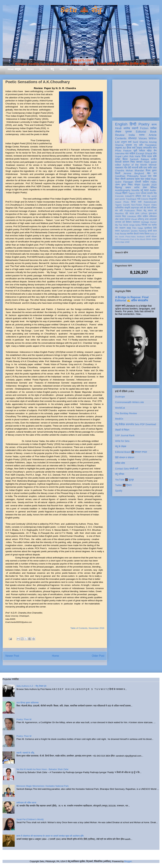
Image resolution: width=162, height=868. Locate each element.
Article (153, 135)
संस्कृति (127, 208)
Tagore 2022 (134, 193)
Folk (117, 234)
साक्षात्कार (119, 168)
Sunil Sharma (140, 142)
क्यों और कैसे (145, 208)
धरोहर (118, 159)
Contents (121, 138)
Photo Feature (123, 151)
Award (118, 202)
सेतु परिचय (120, 474)
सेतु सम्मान (148, 211)
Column (145, 199)
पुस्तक (129, 132)
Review (120, 135)
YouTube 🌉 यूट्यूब (124, 480)
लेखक (118, 132)
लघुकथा (118, 148)
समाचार (139, 162)
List (117, 142)
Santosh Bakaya (139, 159)
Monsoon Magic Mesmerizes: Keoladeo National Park (42, 786)
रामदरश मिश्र (121, 216)
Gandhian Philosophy (127, 176)
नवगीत (154, 225)
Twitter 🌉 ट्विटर (123, 485)
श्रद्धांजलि (153, 199)
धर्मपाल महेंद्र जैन (148, 151)
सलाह (122, 219)
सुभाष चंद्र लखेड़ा (143, 179)
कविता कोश (120, 463)
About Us (108, 69)
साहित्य (146, 182)
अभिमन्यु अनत (143, 219)
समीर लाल (152, 168)
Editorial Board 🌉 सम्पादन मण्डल (131, 452)
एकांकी (148, 237)
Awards (92, 69)
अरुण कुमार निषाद (124, 185)
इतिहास (138, 196)
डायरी (150, 231)
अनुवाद (139, 148)
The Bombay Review (126, 413)
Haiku (154, 182)
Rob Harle (135, 156)
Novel (143, 176)
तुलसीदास (148, 228)
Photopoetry (125, 239)
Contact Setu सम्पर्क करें (127, 469)
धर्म (124, 222)
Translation (151, 145)
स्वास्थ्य (127, 219)
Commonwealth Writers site (130, 402)
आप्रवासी (153, 219)
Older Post (98, 656)
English (121, 124)
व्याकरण (122, 228)
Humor (153, 222)
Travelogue (131, 199)
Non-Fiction (137, 205)
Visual (134, 219)
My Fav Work (122, 225)
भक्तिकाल (153, 216)
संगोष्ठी (127, 242)
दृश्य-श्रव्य (153, 214)
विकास (147, 234)
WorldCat (120, 408)
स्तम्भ (142, 135)
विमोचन (129, 222)
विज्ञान (125, 193)
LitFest (144, 214)
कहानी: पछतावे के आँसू (25, 753)
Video (154, 205)
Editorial (141, 132)
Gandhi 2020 (149, 185)
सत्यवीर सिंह (152, 193)
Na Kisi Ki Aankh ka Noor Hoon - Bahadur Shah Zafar (42, 769)
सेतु (52, 69)
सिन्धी (133, 202)
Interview (120, 153)
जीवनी (123, 179)
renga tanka (135, 225)
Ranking (143, 231)
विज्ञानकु (119, 188)
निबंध (133, 162)
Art (124, 148)
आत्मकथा (130, 179)
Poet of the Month (138, 239)
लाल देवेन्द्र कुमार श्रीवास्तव (27, 703)
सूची (135, 151)
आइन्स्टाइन (135, 208)
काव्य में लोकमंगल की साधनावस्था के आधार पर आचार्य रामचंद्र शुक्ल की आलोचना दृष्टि (50, 836)
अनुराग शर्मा (126, 142)
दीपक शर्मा (131, 148)
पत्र (150, 176)
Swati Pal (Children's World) (30, 819)
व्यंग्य (155, 148)
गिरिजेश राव (146, 225)
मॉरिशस (154, 208)
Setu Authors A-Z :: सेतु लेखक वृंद (31, 686)
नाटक (132, 214)
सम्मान (128, 188)
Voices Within (148, 138)
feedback (141, 237)
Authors (77, 69)
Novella (135, 190)
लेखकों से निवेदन (122, 430)
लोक (117, 219)
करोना (137, 188)
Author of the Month (135, 165)
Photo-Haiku (131, 237)
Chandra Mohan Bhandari (130, 170)
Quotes (134, 231)
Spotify (119, 491)
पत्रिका (154, 237)
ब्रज (155, 231)
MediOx (119, 419)
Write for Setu (122, 441)
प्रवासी (138, 182)
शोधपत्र (132, 138)
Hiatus (63, 69)
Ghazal (148, 153)
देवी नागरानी (133, 168)
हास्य (137, 214)
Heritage (145, 222)
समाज (117, 231)
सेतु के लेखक (121, 446)
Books (30, 69)
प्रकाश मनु (131, 145)
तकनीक (130, 234)
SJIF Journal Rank (125, 435)
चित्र (117, 179)
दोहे (126, 214)
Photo (126, 202)
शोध (155, 153)
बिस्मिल (154, 188)
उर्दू (142, 190)
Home (56, 656)
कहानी (135, 128)
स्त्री (140, 202)
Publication (130, 211)
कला (144, 196)
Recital (123, 234)
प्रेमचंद (144, 193)
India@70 (130, 196)
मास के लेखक (120, 242)
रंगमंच (142, 234)
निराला (139, 211)
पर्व (156, 211)
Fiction (144, 128)
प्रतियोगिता (119, 208)
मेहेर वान (152, 173)
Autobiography (123, 190)
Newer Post (12, 656)
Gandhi (126, 205)
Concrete (119, 196)
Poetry (144, 124)
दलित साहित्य (143, 216)
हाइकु (129, 228)
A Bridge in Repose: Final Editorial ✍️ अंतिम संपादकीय (132, 299)
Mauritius (119, 214)
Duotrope (120, 397)
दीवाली (136, 234)
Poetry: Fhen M (24, 719)
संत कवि (119, 211)
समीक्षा (153, 128)
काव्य (154, 125)
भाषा (155, 176)
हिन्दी (133, 124)
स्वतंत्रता (136, 222)
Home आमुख (14, 69)
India (132, 135)
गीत (126, 168)
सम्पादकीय (147, 148)
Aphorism (125, 231)
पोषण (145, 188)
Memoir (153, 165)
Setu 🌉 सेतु (81, 10)
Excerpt (140, 153)
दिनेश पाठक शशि (149, 156)
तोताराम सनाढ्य (151, 239)
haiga (140, 228)
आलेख (127, 128)
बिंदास (125, 159)
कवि (141, 145)
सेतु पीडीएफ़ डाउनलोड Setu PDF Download (136, 424)
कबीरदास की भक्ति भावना (26, 803)
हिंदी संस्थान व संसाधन (125, 458)
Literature (132, 216)
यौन (117, 228)
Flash (147, 162)
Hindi (118, 128)
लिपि (155, 228)
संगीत (117, 239)
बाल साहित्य (130, 153)
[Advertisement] (136, 98)
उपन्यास (118, 222)
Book (153, 132)
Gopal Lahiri (122, 156)
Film (134, 228)
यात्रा (146, 190)
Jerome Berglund (134, 173)
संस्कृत (137, 185)
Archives (124, 69)
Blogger (128, 861)
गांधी (139, 199)
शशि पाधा (143, 168)
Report (147, 205)
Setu (42, 69)
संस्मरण (126, 162)
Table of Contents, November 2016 (87, 628)
